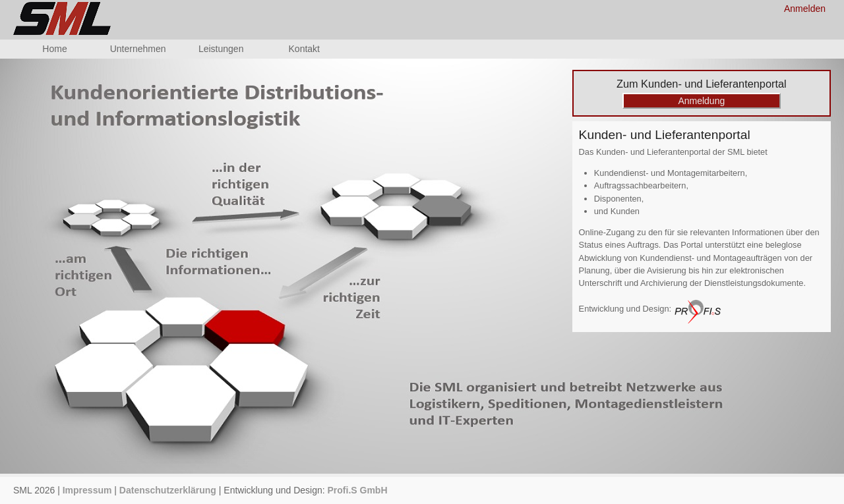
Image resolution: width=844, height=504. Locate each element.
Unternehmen (138, 49)
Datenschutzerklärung (168, 490)
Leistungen (221, 49)
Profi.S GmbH (358, 490)
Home (54, 49)
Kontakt (304, 49)
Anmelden (805, 9)
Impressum (87, 490)
